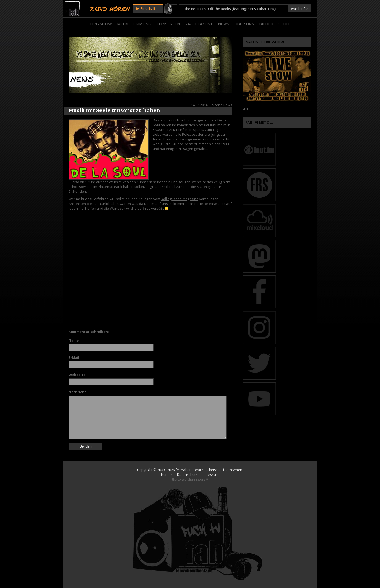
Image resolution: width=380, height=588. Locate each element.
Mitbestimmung (134, 24)
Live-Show (101, 24)
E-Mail (74, 357)
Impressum (210, 474)
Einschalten (148, 9)
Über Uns (244, 24)
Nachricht (77, 392)
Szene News (222, 105)
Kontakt (167, 474)
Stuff (284, 24)
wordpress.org (194, 479)
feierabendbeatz (189, 470)
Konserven (168, 24)
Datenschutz (187, 474)
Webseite (77, 375)
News (224, 24)
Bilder (266, 24)
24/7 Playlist (199, 24)
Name (74, 340)
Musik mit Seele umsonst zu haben (114, 110)
